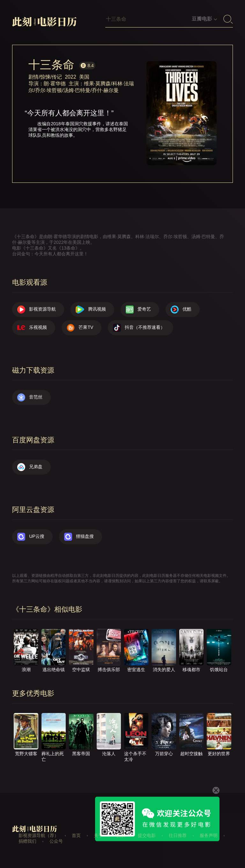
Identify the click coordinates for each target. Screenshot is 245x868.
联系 (120, 835)
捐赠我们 (27, 841)
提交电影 (147, 835)
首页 (76, 835)
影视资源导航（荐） (39, 835)
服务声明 (209, 835)
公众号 (56, 841)
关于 (98, 835)
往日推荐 (178, 835)
